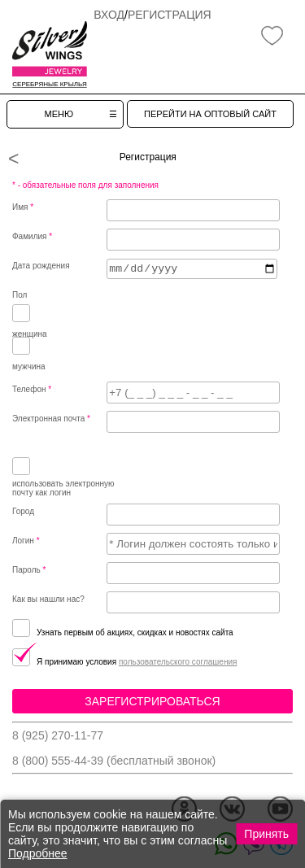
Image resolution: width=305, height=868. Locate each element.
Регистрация (170, 15)
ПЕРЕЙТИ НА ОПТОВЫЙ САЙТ (210, 114)
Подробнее (38, 853)
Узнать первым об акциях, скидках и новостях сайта (123, 632)
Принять (266, 834)
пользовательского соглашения (178, 662)
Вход (109, 15)
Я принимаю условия (65, 662)
